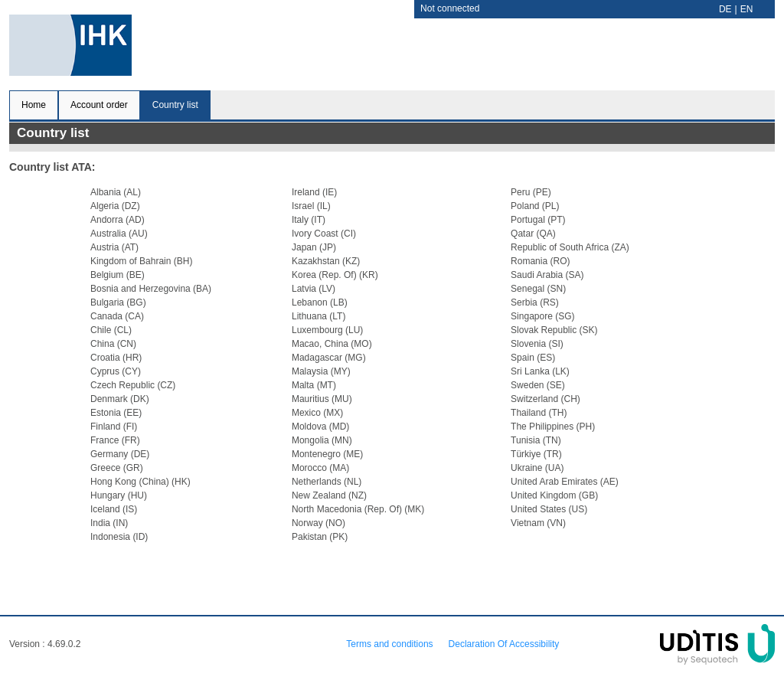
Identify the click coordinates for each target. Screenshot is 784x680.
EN (747, 9)
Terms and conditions (389, 644)
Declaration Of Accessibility (504, 644)
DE (725, 9)
